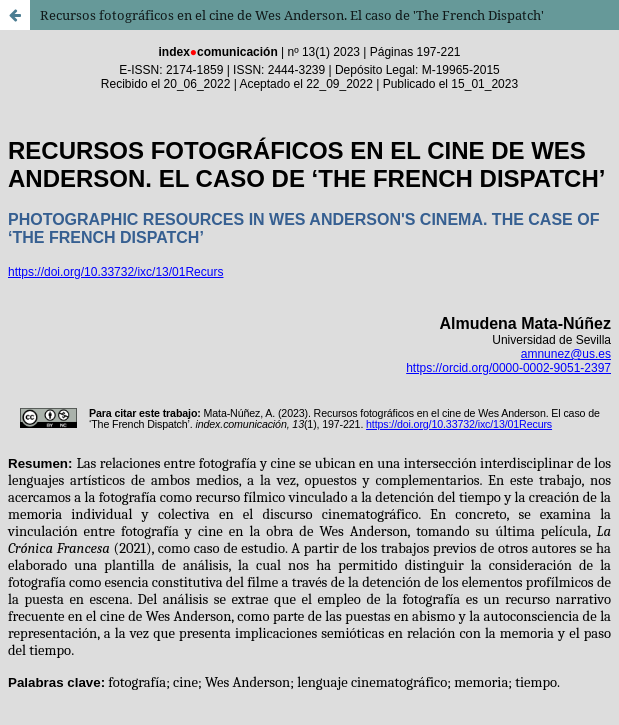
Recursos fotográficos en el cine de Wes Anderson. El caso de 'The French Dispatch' (292, 15)
